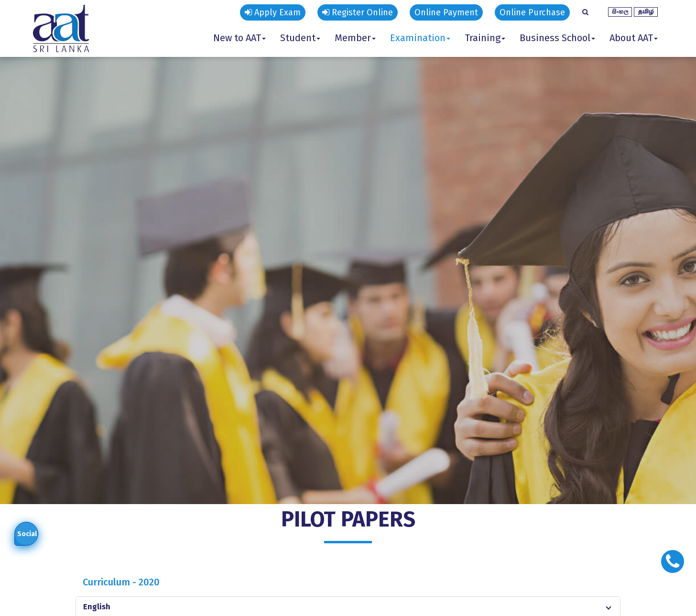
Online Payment (446, 12)
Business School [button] (557, 38)
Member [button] (355, 38)
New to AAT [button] (239, 38)
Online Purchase (532, 12)
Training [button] (485, 38)
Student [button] (300, 38)
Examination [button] (420, 38)
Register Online (358, 12)
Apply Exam (273, 12)
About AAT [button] (634, 38)
